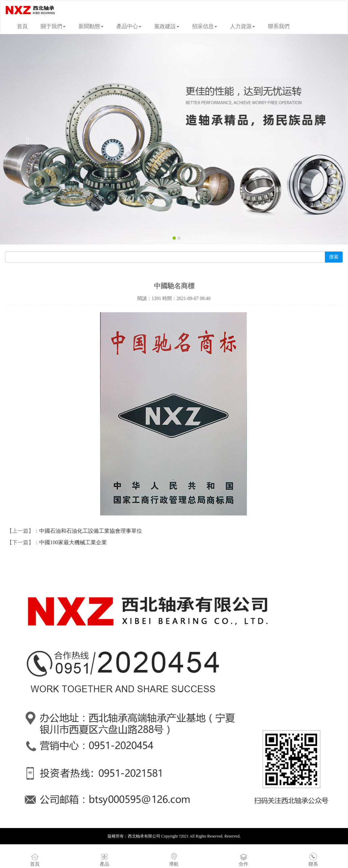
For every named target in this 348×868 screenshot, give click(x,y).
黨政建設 (167, 26)
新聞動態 (91, 26)
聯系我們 (279, 26)
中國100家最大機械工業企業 (73, 542)
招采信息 (205, 26)
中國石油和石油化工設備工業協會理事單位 (91, 531)
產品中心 (129, 26)
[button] (26, 139)
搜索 (334, 257)
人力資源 (242, 26)
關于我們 (53, 26)
